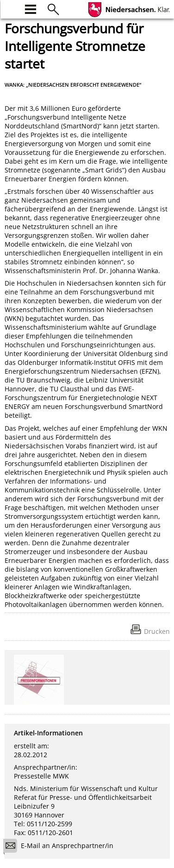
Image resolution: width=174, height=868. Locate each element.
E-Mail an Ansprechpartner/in (61, 847)
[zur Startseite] (10, 8)
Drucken (157, 631)
